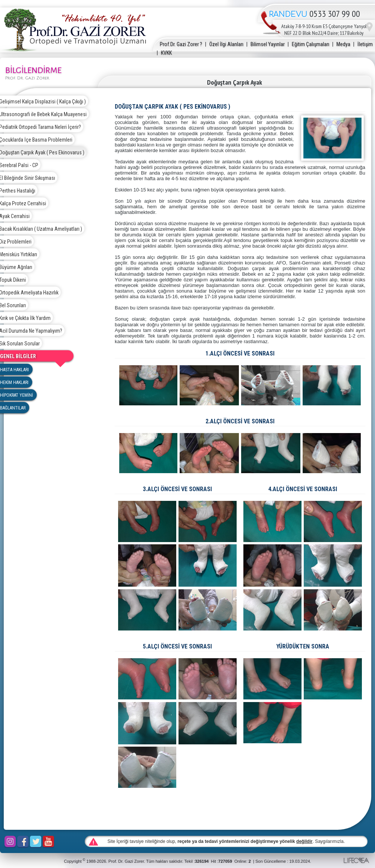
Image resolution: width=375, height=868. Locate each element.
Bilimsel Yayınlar (268, 44)
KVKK (166, 53)
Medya (343, 44)
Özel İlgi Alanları (226, 44)
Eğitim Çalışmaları (310, 44)
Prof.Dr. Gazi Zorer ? (181, 44)
